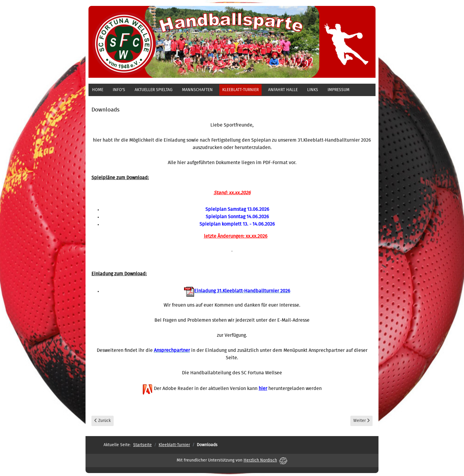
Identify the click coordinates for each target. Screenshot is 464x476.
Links (313, 90)
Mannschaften (197, 90)
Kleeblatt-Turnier (240, 90)
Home (98, 90)
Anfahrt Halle (283, 90)
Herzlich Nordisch (265, 460)
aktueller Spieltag (154, 90)
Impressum (339, 90)
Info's (119, 90)
